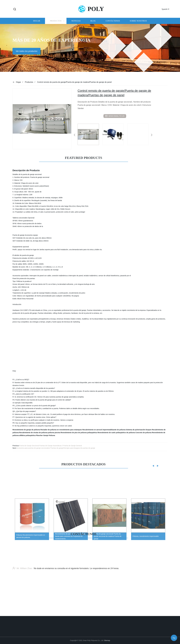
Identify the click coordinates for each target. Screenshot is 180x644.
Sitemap (107, 640)
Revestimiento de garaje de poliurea (26, 430)
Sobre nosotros (138, 23)
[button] (15, 9)
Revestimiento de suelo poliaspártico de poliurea (116, 433)
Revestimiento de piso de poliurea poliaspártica (79, 433)
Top (174, 637)
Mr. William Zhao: (23, 576)
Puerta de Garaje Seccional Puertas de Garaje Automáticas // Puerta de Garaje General (50, 446)
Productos (56, 23)
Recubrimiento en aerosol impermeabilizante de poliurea (104, 430)
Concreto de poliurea (143, 433)
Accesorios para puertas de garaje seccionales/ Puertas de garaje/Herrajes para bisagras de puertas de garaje (56, 448)
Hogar (37, 23)
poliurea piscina (54, 433)
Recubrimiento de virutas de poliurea (33, 433)
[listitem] (90, 134)
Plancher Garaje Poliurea (46, 435)
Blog (93, 23)
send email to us (115, 116)
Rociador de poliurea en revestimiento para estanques (61, 430)
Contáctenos (113, 23)
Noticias (76, 23)
